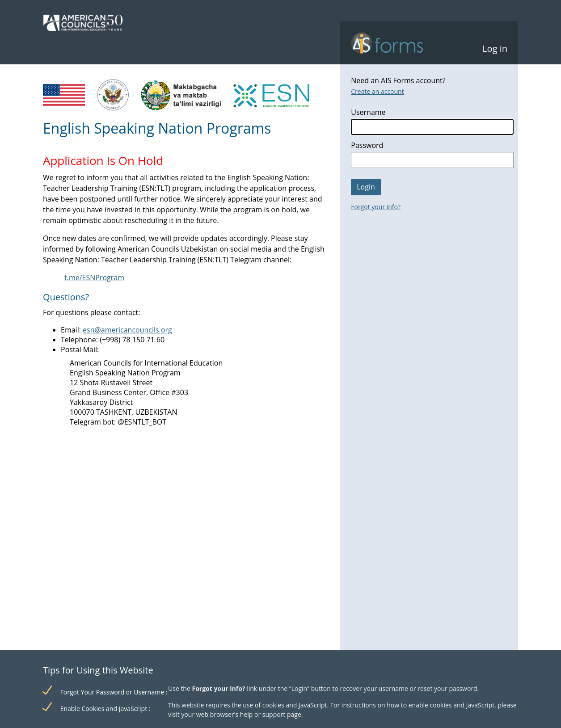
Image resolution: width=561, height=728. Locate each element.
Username (368, 112)
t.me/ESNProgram (94, 278)
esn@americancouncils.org (127, 330)
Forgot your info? (376, 207)
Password (367, 145)
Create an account (377, 91)
